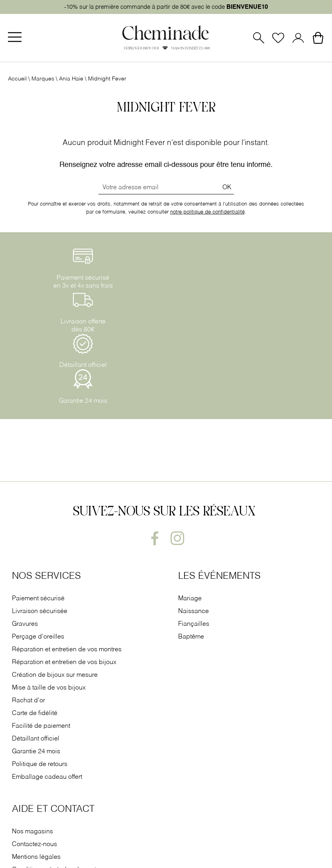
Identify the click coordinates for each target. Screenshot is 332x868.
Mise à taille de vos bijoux (50, 688)
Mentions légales (36, 857)
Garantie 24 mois (36, 752)
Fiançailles (194, 624)
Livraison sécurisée (40, 611)
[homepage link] (166, 38)
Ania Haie (71, 79)
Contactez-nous (34, 844)
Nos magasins (32, 832)
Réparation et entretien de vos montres (68, 650)
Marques (43, 79)
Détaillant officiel (36, 739)
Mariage (190, 599)
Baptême (191, 637)
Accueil (17, 79)
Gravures (25, 624)
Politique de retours (40, 764)
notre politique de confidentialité (207, 212)
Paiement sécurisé (38, 599)
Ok (227, 188)
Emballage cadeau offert (47, 777)
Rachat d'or (28, 701)
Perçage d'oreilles (39, 637)
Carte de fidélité (35, 713)
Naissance (194, 611)
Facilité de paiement (42, 726)
